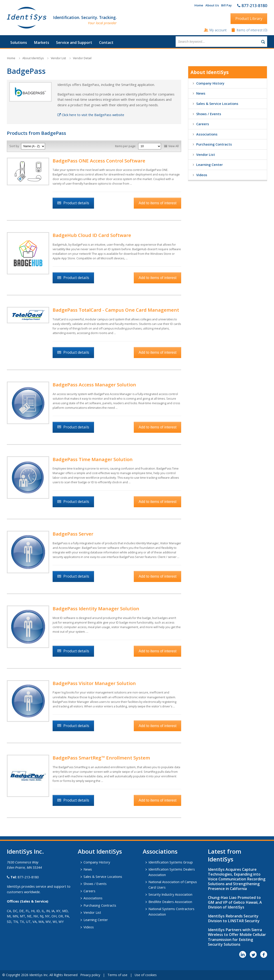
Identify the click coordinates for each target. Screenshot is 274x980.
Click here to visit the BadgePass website (91, 115)
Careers (203, 124)
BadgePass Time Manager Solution (93, 459)
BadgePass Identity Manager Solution (96, 608)
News (201, 93)
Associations (207, 134)
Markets (42, 42)
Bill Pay (226, 5)
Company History (210, 83)
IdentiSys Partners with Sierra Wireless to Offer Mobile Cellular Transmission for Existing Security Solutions (237, 937)
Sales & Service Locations (217, 104)
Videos (202, 175)
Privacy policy (90, 975)
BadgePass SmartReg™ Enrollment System (101, 758)
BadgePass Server (73, 534)
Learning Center (210, 165)
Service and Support (74, 42)
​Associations (160, 851)
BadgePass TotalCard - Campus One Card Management (116, 310)
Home (199, 5)
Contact (106, 42)
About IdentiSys (33, 58)
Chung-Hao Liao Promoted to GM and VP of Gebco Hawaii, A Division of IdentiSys (235, 902)
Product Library (249, 19)
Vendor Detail (82, 58)
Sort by (14, 146)
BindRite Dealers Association (170, 902)
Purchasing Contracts (214, 144)
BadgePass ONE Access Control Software (99, 161)
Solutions (19, 42)
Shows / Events (209, 114)
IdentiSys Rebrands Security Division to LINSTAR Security (234, 918)
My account (218, 30)
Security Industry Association (170, 894)
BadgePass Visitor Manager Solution (94, 683)
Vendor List (58, 58)
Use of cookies (146, 975)
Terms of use (117, 975)
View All (173, 146)
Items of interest (250, 30)
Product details (76, 203)
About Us (212, 5)
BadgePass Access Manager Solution (94, 385)
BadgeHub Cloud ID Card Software (92, 235)
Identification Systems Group (171, 862)
